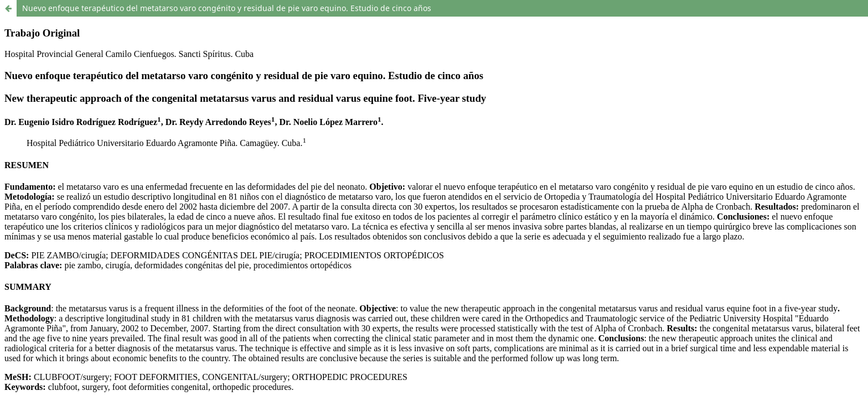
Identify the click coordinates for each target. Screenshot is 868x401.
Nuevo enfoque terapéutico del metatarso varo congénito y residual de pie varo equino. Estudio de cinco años (227, 8)
